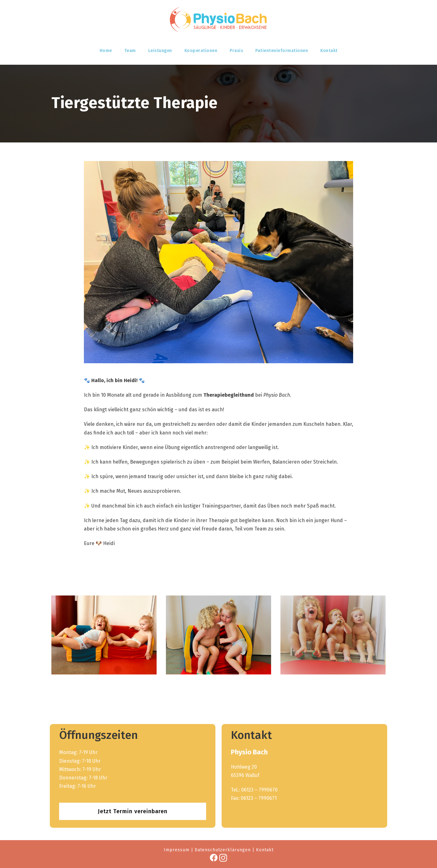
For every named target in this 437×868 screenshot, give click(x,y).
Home (106, 51)
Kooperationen (201, 51)
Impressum (177, 850)
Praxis (236, 51)
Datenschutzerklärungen (223, 850)
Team (130, 51)
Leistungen (160, 51)
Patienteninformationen (282, 51)
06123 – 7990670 (259, 790)
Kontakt (329, 51)
